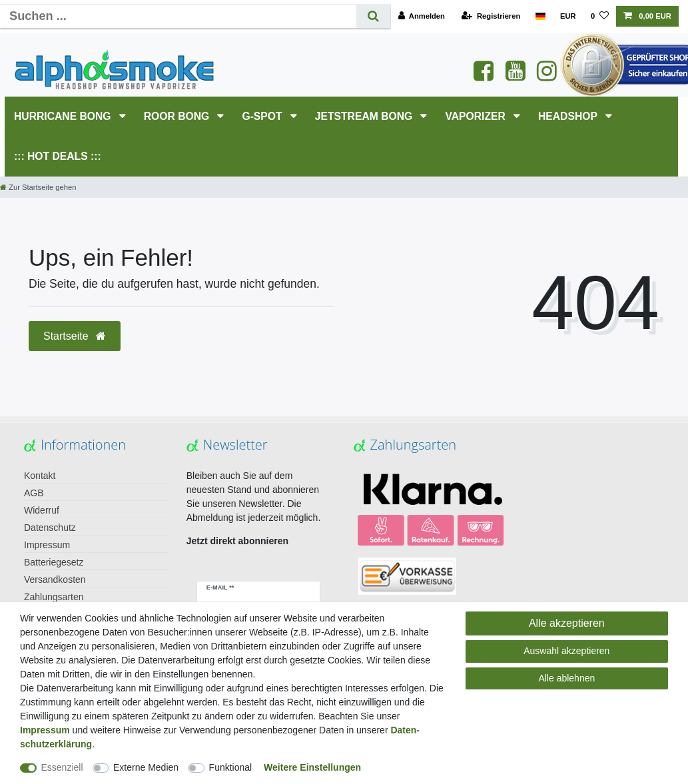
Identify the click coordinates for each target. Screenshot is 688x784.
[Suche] (373, 16)
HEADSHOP (569, 116)
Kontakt (40, 476)
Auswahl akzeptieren (566, 651)
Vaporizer (477, 116)
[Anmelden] (421, 16)
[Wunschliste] (600, 16)
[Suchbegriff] (178, 16)
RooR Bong (178, 116)
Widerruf (42, 510)
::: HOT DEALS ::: (58, 156)
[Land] (540, 16)
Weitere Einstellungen (312, 767)
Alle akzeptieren (567, 623)
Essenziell (62, 767)
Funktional (231, 767)
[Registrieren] (491, 16)
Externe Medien (146, 767)
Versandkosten (55, 580)
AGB (34, 493)
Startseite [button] (75, 336)
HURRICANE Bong (64, 116)
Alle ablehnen (566, 678)
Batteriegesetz (54, 562)
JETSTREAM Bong (365, 116)
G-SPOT (263, 116)
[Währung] (568, 16)
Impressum (47, 545)
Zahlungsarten (54, 597)
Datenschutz (50, 528)
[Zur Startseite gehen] (38, 187)
